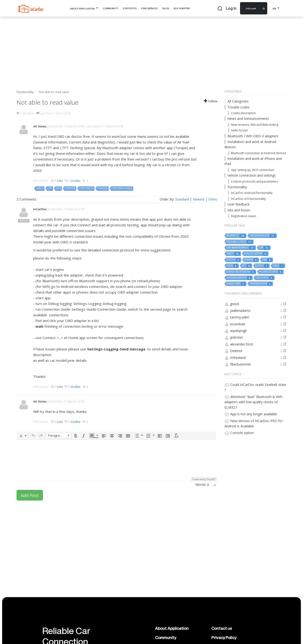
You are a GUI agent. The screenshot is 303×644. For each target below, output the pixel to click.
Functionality (237, 187)
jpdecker (237, 337)
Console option (242, 433)
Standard (182, 199)
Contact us (222, 628)
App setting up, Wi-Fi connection (253, 170)
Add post (251, 8)
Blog (166, 8)
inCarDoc (40, 209)
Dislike (76, 181)
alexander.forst (242, 344)
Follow (211, 101)
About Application (84, 8)
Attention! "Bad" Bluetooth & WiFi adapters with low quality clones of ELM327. (253, 402)
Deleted (236, 351)
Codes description (243, 113)
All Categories (238, 101)
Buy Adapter (182, 8)
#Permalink (41, 181)
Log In (231, 8)
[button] (23, 436)
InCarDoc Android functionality (252, 193)
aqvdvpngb (238, 331)
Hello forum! (239, 130)
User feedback (238, 204)
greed (234, 304)
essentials (238, 324)
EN (276, 8)
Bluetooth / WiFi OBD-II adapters (253, 136)
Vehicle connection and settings (252, 175)
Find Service (149, 8)
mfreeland (238, 358)
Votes (213, 199)
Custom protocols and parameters (254, 181)
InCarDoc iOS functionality (248, 199)
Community (110, 8)
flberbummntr (241, 364)
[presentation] (23, 436)
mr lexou (40, 126)
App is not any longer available (254, 414)
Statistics (130, 8)
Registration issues (244, 216)
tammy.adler (240, 317)
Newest (199, 199)
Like (60, 181)
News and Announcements (248, 119)
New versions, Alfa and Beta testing (255, 125)
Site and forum (239, 210)
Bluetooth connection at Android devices (258, 153)
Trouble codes (238, 107)
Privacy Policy (224, 637)
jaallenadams (240, 311)
